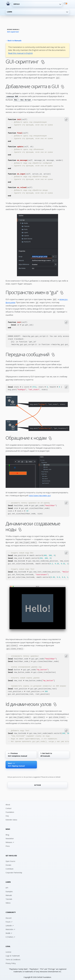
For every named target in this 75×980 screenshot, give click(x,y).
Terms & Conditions (13, 958)
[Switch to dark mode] (65, 3)
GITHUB (37, 783)
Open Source (10, 860)
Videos (8, 901)
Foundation (10, 810)
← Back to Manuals (14, 41)
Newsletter (10, 837)
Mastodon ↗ (10, 928)
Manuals (9, 894)
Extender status (11, 818)
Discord (8, 916)
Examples (9, 890)
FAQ (7, 814)
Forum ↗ (9, 920)
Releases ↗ (10, 841)
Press (8, 844)
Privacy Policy (11, 962)
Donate (8, 863)
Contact (9, 807)
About (8, 803)
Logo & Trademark (13, 954)
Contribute (10, 867)
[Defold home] (8, 3)
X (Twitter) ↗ (10, 935)
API (7, 886)
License (8, 950)
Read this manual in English (20, 53)
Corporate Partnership (14, 871)
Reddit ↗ (9, 931)
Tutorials (9, 897)
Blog (7, 833)
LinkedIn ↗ (10, 924)
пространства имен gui (40, 494)
